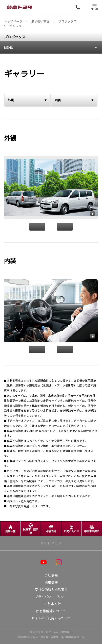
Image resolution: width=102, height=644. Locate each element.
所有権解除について (51, 611)
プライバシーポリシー (51, 597)
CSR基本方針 (51, 604)
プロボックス (15, 37)
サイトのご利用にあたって (51, 618)
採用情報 (51, 582)
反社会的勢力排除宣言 (51, 590)
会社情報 (51, 575)
